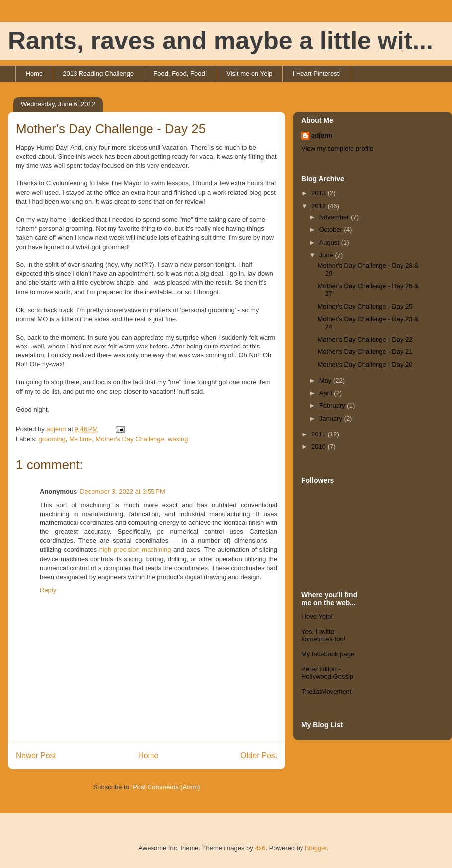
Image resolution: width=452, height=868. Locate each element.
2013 (320, 193)
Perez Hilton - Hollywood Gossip (327, 673)
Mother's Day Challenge (130, 439)
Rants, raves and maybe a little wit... (221, 41)
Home (35, 73)
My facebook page (328, 654)
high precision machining (135, 550)
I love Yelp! (317, 617)
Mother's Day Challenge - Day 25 (365, 306)
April (327, 393)
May (326, 381)
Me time (80, 439)
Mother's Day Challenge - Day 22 (365, 339)
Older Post (259, 755)
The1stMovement (326, 691)
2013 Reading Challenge (98, 73)
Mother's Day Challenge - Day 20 (365, 365)
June (327, 255)
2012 (320, 206)
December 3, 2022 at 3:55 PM (123, 491)
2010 (320, 447)
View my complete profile (337, 148)
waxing (178, 439)
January (332, 418)
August (330, 242)
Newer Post (36, 755)
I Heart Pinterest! (317, 73)
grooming (52, 439)
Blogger (316, 848)
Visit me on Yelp (249, 73)
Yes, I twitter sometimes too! (323, 636)
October (332, 229)
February (333, 405)
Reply (48, 590)
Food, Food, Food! (180, 73)
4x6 (260, 848)
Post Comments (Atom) (166, 787)
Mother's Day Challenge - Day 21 (365, 352)
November (335, 217)
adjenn (322, 135)
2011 (320, 434)
